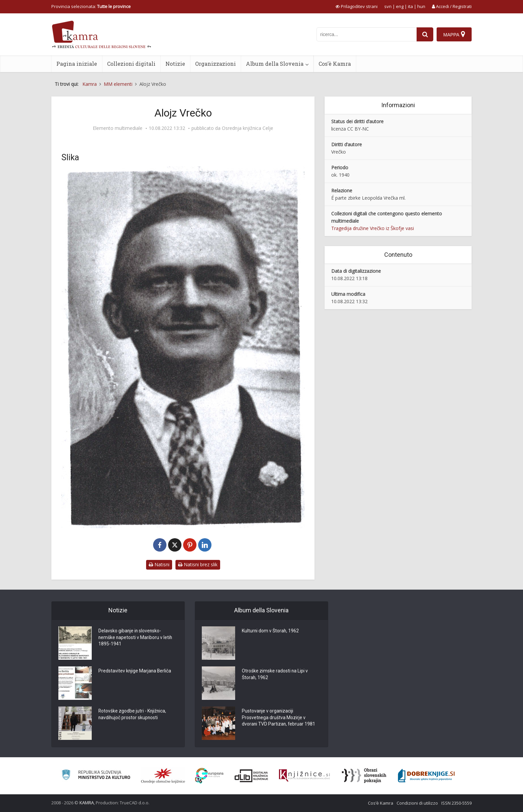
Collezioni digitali (131, 64)
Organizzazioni (215, 64)
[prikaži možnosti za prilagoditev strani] (357, 6)
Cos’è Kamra (335, 64)
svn (388, 6)
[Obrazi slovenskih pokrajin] (364, 776)
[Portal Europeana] (209, 776)
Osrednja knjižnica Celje (247, 128)
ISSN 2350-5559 (456, 803)
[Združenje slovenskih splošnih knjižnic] (304, 776)
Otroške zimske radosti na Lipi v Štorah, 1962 (275, 675)
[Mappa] (454, 34)
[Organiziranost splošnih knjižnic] (163, 776)
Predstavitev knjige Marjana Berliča (135, 671)
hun (421, 6)
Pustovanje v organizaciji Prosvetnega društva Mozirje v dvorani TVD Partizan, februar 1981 (279, 718)
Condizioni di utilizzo (417, 803)
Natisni (159, 564)
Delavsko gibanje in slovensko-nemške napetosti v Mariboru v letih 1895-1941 (136, 638)
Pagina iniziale (77, 64)
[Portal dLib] (251, 776)
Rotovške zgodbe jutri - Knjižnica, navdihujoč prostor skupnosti (133, 715)
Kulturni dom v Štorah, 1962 (271, 631)
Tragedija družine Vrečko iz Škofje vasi (373, 228)
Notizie (175, 64)
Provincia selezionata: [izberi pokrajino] (91, 6)
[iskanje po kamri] (367, 34)
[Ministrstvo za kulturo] (96, 776)
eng (400, 6)
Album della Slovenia (275, 64)
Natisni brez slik (198, 564)
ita (410, 6)
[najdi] (425, 34)
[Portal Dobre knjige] (426, 776)
